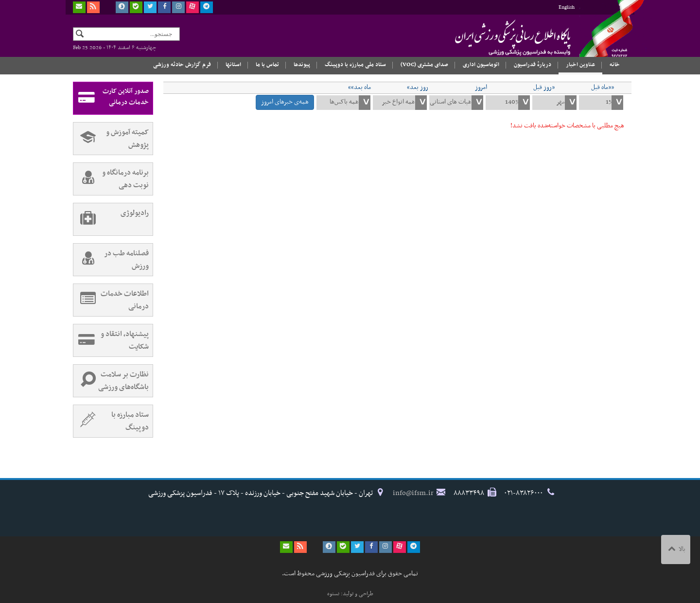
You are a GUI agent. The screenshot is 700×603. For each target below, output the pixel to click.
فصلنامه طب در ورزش (111, 260)
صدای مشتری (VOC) (424, 65)
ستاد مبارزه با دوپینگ (111, 421)
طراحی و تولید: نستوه (350, 594)
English (567, 8)
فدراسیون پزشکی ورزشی (493, 37)
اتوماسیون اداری (481, 65)
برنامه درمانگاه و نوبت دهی (111, 179)
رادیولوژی (111, 219)
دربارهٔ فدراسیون (533, 65)
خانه (615, 65)
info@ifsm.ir (413, 493)
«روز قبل (544, 88)
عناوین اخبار (580, 65)
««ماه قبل (603, 88)
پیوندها (302, 65)
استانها (233, 65)
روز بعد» (418, 88)
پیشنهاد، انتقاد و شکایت (111, 340)
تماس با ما (267, 65)
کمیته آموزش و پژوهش (111, 139)
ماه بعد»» (359, 88)
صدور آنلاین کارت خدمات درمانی (111, 98)
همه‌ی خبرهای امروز (285, 102)
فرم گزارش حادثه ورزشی (182, 65)
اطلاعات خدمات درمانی (111, 300)
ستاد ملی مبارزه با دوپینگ (355, 65)
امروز (481, 88)
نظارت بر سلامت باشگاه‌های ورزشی (111, 381)
